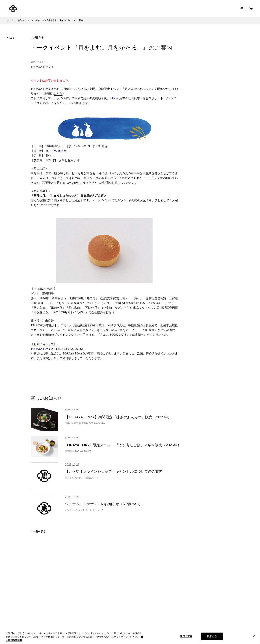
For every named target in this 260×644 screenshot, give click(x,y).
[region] (130, 636)
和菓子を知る (147, 9)
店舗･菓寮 (97, 9)
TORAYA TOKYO (42, 67)
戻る (11, 38)
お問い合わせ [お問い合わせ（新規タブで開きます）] (189, 9)
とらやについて (121, 9)
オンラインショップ (68, 9)
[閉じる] (254, 636)
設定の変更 (186, 636)
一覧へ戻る (38, 531)
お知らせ (168, 9)
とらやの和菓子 (35, 9)
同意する (212, 636)
